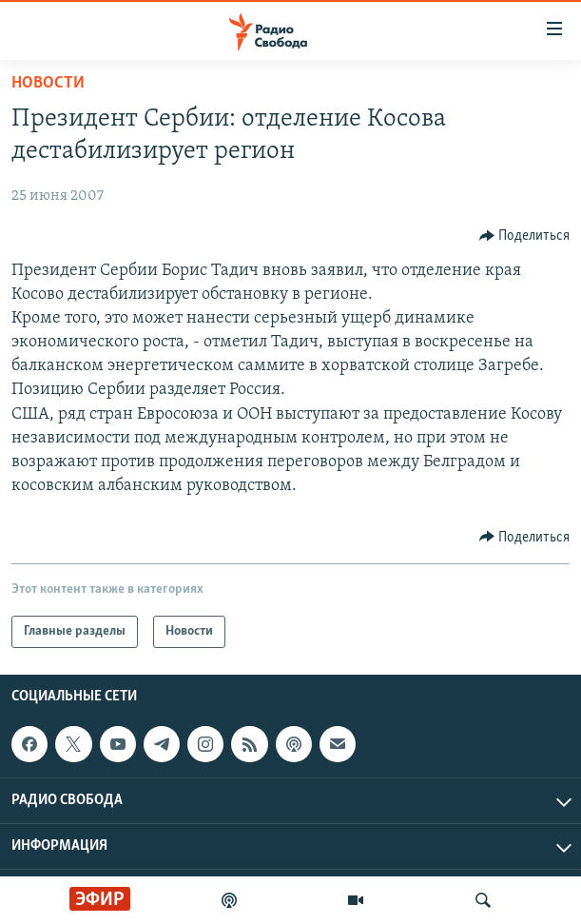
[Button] (525, 236)
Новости (48, 83)
